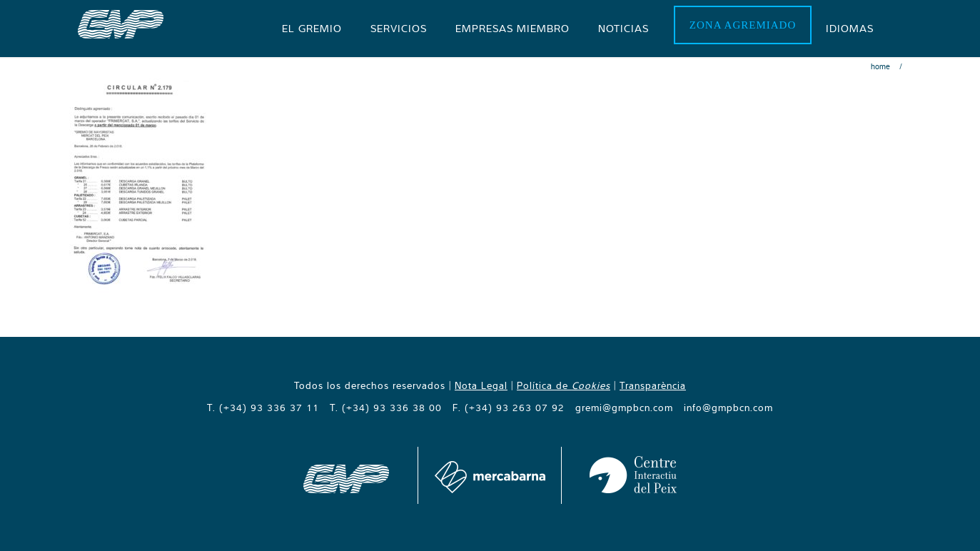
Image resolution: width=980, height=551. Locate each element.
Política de (564, 385)
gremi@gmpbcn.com (624, 408)
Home (880, 66)
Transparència (653, 385)
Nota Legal (481, 385)
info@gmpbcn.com (728, 408)
